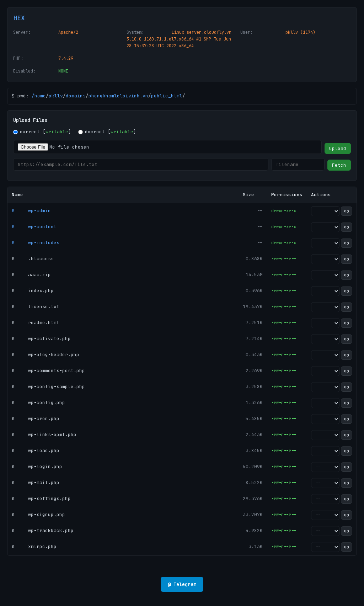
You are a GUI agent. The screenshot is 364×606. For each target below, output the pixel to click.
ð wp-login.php (37, 466)
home (40, 96)
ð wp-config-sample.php (48, 387)
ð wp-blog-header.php (45, 355)
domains (76, 96)
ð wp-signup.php (38, 514)
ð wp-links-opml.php (44, 435)
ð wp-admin (31, 211)
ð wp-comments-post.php (48, 371)
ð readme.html (36, 323)
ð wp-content (34, 227)
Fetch (339, 165)
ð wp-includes (36, 243)
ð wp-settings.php (41, 498)
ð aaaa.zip (31, 275)
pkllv (56, 96)
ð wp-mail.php (36, 482)
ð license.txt (36, 307)
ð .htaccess (33, 259)
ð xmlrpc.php (34, 546)
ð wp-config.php (38, 403)
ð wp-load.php (36, 451)
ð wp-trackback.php (43, 530)
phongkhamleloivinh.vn (118, 96)
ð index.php (33, 291)
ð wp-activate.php (41, 339)
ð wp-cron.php (36, 419)
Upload (338, 148)
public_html (167, 96)
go (347, 211)
